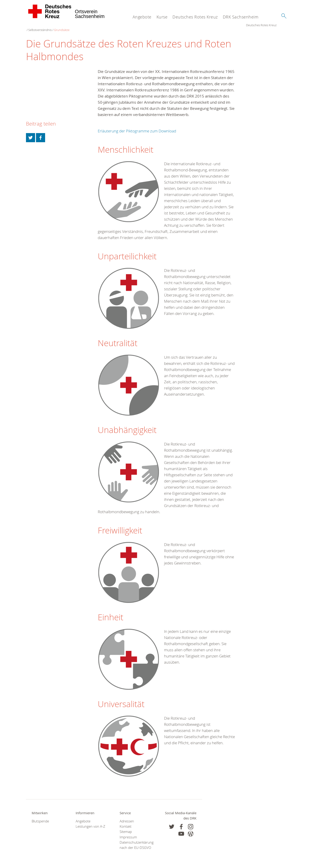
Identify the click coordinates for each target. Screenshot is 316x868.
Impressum (128, 832)
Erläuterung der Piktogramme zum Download (137, 126)
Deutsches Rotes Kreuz (195, 17)
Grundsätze (92, 25)
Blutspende (40, 816)
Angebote (142, 17)
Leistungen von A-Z (90, 822)
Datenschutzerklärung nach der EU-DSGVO (136, 840)
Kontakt (126, 822)
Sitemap (126, 827)
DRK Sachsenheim (241, 17)
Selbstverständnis (71, 25)
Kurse (162, 17)
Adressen (127, 816)
